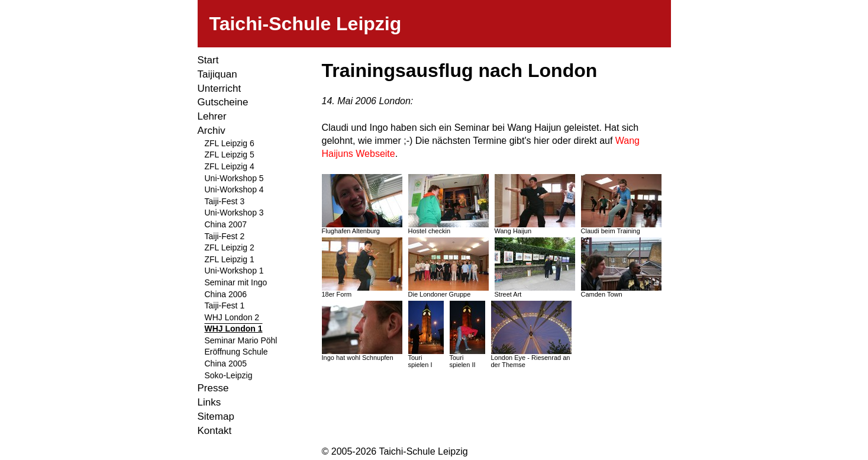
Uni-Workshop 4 (234, 189)
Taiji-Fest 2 (225, 236)
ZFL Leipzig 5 (230, 155)
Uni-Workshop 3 (234, 213)
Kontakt (215, 431)
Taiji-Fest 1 (225, 305)
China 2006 (226, 294)
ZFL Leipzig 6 (230, 143)
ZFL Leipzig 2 (230, 247)
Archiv (212, 131)
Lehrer (212, 116)
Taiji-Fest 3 (225, 201)
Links (209, 402)
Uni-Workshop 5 (234, 178)
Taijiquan (217, 74)
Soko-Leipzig (229, 375)
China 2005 (226, 364)
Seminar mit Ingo (236, 282)
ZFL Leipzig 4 (230, 166)
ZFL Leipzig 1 (230, 259)
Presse (213, 388)
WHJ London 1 (234, 329)
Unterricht (220, 89)
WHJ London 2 (232, 317)
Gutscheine (223, 102)
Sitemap (216, 416)
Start (208, 60)
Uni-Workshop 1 (234, 271)
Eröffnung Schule (236, 352)
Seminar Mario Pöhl (241, 340)
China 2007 (226, 224)
